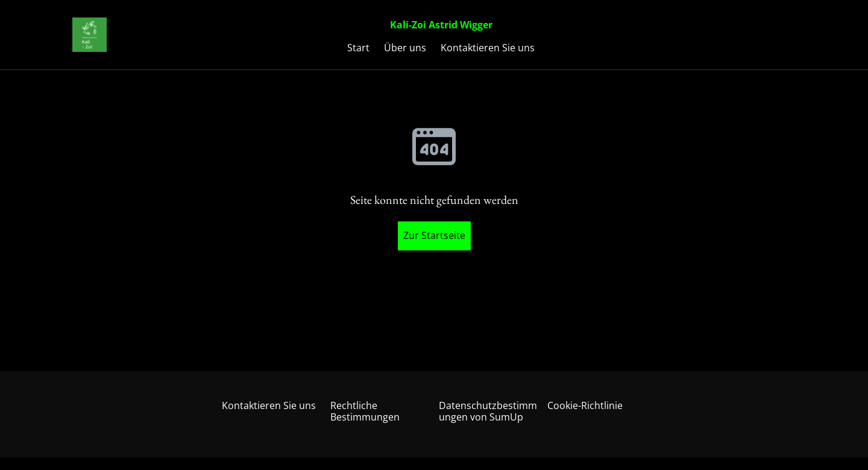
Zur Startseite (434, 235)
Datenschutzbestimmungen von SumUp (488, 411)
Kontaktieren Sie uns (269, 405)
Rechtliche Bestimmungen (365, 411)
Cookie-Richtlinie (585, 405)
